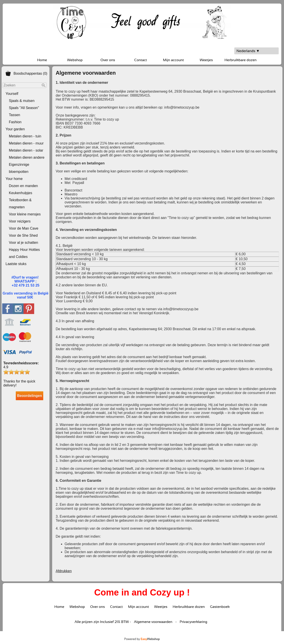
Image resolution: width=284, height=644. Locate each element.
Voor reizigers (20, 221)
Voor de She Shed (23, 235)
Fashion (15, 122)
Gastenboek (220, 607)
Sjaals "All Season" (24, 108)
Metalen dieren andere (27, 157)
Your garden (15, 129)
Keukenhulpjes (21, 193)
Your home (14, 179)
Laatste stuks (16, 264)
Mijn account (173, 60)
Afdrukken (64, 571)
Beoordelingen (30, 396)
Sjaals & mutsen (22, 101)
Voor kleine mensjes (25, 214)
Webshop (75, 60)
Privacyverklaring (193, 622)
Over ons (108, 60)
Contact (141, 60)
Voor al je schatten (24, 243)
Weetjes (206, 60)
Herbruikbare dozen (241, 60)
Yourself (12, 94)
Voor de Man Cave (24, 228)
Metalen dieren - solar (26, 150)
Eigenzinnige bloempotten (19, 168)
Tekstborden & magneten (20, 204)
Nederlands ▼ (248, 51)
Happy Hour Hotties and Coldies (24, 253)
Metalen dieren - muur (26, 143)
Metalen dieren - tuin (25, 136)
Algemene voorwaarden (153, 622)
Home (42, 60)
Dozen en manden (23, 186)
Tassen (15, 115)
